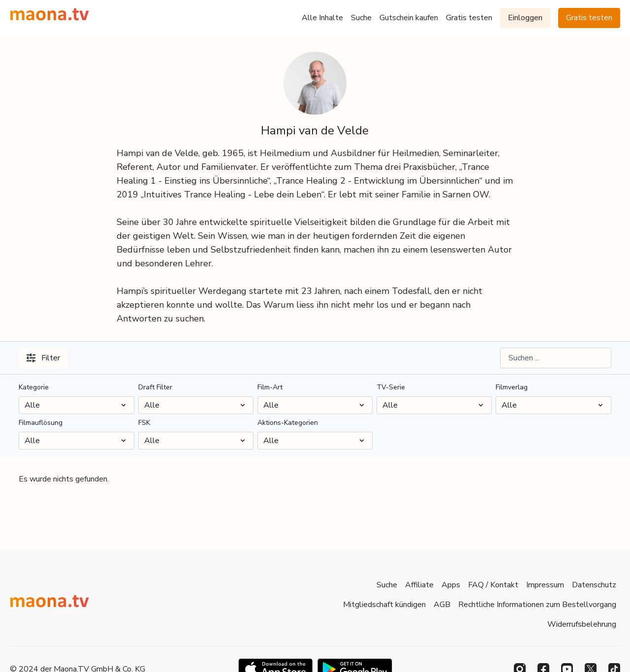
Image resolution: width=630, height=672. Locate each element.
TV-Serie (391, 387)
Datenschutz (594, 585)
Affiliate (419, 585)
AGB (442, 605)
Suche (361, 18)
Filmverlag (512, 387)
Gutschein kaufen (409, 18)
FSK (144, 423)
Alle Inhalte (322, 18)
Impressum (545, 585)
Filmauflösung (41, 423)
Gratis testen (469, 18)
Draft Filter (155, 387)
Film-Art (270, 387)
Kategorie (34, 387)
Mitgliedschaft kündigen (384, 605)
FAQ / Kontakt (493, 585)
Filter (43, 358)
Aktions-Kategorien (288, 423)
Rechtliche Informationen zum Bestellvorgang (537, 605)
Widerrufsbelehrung (582, 624)
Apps (451, 585)
